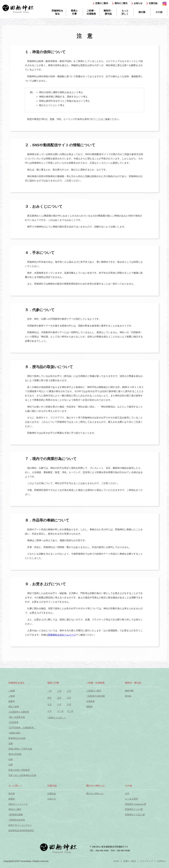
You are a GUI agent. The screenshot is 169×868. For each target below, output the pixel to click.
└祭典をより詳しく (57, 718)
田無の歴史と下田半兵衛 (20, 749)
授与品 (128, 696)
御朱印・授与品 (108, 12)
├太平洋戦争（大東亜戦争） (22, 728)
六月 (69, 698)
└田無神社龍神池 (17, 820)
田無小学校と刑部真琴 (19, 770)
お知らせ (138, 3)
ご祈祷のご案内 (94, 691)
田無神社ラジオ (132, 809)
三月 (69, 691)
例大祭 (142, 12)
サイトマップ (147, 861)
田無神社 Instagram (134, 804)
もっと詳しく (125, 12)
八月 (59, 705)
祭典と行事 (74, 12)
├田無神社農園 (16, 815)
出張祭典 (90, 701)
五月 (59, 698)
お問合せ (161, 861)
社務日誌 (153, 3)
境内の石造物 (15, 754)
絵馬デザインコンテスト (20, 825)
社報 (11, 759)
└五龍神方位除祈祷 (95, 696)
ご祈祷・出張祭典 (91, 12)
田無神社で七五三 (134, 815)
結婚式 (12, 799)
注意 (127, 794)
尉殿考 (12, 701)
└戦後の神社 (15, 733)
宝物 (11, 744)
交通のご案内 (102, 3)
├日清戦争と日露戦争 (19, 712)
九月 (69, 705)
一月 (50, 691)
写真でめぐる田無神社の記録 (22, 775)
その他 (159, 12)
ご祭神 (12, 696)
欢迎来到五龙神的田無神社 (21, 831)
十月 (50, 711)
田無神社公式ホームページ (62, 635)
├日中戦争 (13, 722)
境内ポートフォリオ (18, 804)
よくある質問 (131, 799)
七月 (50, 705)
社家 (11, 765)
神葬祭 (89, 707)
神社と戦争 (14, 707)
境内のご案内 (121, 3)
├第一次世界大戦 (17, 717)
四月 (50, 698)
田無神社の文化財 (17, 738)
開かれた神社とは (95, 794)
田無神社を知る (57, 12)
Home (116, 861)
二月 (59, 691)
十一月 (60, 711)
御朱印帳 (129, 691)
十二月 (70, 711)
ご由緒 (12, 691)
